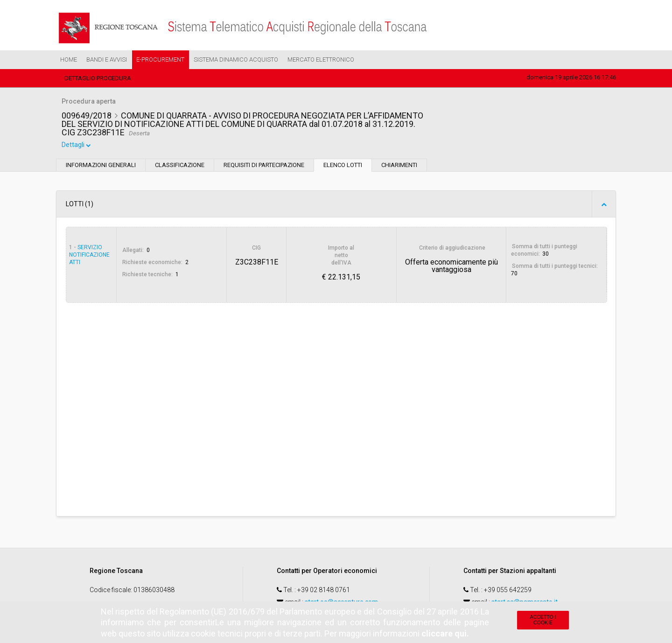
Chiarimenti (399, 166)
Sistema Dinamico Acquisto (236, 59)
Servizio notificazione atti (89, 256)
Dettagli (77, 147)
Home (69, 59)
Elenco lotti (343, 166)
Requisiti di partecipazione (264, 166)
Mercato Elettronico (321, 59)
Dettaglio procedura (98, 78)
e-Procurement (160, 59)
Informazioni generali (101, 166)
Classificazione (180, 166)
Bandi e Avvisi (107, 59)
